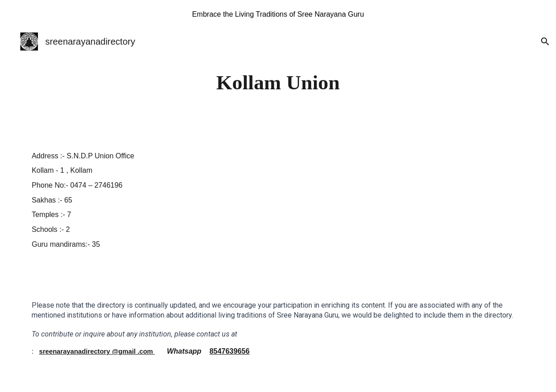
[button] (545, 42)
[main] (278, 83)
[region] (278, 14)
